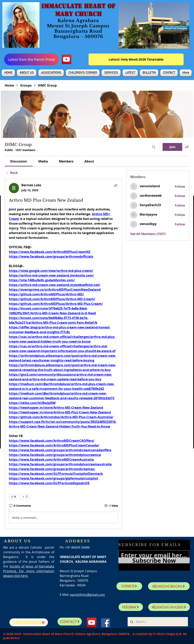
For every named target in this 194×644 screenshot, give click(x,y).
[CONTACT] (70, 622)
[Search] (154, 147)
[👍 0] (13, 497)
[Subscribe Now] (154, 560)
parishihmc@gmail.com (87, 595)
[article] (63, 354)
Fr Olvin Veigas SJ (166, 634)
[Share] (116, 185)
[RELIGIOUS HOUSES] (169, 607)
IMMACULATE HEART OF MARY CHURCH (78, 10)
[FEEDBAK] (131, 607)
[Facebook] (106, 623)
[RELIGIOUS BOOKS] (169, 586)
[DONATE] (129, 586)
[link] (19, 161)
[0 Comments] (20, 506)
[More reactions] (25, 497)
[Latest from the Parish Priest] (31, 59)
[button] (27, 73)
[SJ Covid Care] (29, 622)
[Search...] (158, 622)
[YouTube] (66, 59)
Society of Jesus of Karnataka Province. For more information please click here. (29, 571)
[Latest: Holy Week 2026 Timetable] (136, 59)
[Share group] (187, 147)
